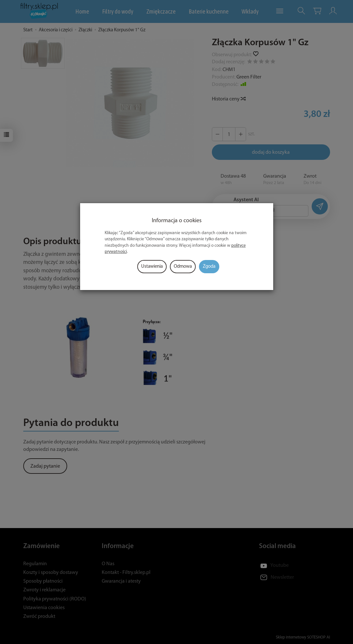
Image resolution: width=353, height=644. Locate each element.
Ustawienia (152, 267)
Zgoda (209, 267)
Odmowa (183, 267)
